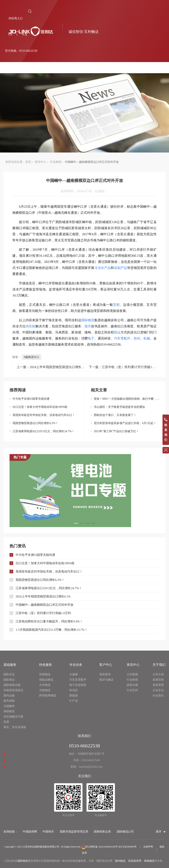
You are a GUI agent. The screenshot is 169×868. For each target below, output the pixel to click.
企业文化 (158, 690)
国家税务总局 (102, 832)
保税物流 (9, 711)
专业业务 (76, 665)
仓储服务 (9, 706)
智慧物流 (45, 674)
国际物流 (23, 861)
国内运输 (9, 696)
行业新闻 (56, 162)
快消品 (74, 690)
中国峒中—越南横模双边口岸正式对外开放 (44, 605)
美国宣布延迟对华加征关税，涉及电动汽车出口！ (44, 415)
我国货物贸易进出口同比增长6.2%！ (35, 423)
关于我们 (159, 665)
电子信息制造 (78, 685)
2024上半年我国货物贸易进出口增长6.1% (43, 596)
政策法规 (132, 685)
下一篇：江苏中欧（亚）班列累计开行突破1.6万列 (125, 367)
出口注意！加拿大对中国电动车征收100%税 (40, 407)
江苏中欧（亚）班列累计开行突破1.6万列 (43, 613)
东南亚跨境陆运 (13, 690)
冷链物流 (45, 690)
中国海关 (48, 832)
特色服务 (46, 665)
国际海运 (9, 680)
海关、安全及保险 (15, 727)
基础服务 (10, 665)
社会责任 (158, 696)
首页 (28, 162)
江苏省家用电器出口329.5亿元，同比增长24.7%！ (44, 431)
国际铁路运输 (12, 685)
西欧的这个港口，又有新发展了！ (115, 415)
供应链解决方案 (13, 717)
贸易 (6, 722)
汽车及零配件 (78, 680)
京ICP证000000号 (128, 847)
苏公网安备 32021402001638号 (100, 847)
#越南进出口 (32, 357)
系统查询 (105, 674)
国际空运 (9, 674)
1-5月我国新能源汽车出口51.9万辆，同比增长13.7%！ (52, 630)
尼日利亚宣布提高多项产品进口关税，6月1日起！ (125, 423)
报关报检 (9, 701)
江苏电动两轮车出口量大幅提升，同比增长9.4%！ (49, 621)
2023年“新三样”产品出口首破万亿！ (116, 431)
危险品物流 (46, 680)
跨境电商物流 (48, 696)
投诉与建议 (106, 680)
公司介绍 (158, 674)
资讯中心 (40, 162)
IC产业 (74, 701)
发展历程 (158, 680)
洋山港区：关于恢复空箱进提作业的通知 (119, 407)
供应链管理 (135, 861)
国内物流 (120, 861)
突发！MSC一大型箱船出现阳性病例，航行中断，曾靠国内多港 (127, 399)
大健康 (74, 674)
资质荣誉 (158, 685)
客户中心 (106, 665)
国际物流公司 (125, 832)
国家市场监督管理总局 (74, 832)
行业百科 (132, 690)
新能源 (74, 696)
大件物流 (45, 685)
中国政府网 (30, 832)
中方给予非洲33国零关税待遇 (31, 399)
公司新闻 (132, 674)
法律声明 (148, 847)
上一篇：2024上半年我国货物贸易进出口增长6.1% (52, 367)
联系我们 (84, 736)
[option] (85, 491)
